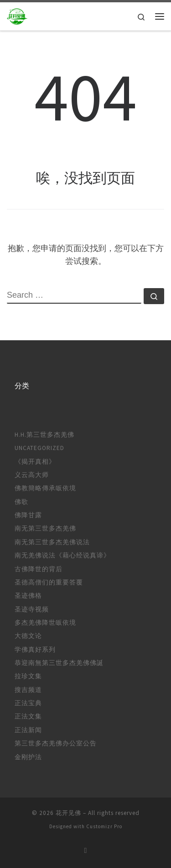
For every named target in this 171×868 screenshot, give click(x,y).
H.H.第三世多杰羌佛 (44, 435)
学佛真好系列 (35, 650)
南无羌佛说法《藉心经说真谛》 (62, 555)
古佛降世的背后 (39, 569)
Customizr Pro (104, 826)
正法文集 (28, 716)
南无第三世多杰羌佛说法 (52, 542)
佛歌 (21, 502)
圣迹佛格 (28, 596)
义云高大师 (32, 475)
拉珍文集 (28, 676)
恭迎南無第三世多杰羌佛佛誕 (59, 663)
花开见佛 (68, 813)
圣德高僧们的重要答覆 (49, 582)
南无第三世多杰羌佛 (45, 528)
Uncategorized (39, 448)
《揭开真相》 (35, 462)
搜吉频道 (28, 690)
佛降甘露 (28, 515)
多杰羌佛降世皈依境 (45, 623)
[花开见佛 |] (17, 15)
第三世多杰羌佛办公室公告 (56, 743)
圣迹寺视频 (32, 609)
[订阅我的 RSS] (86, 850)
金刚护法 (28, 757)
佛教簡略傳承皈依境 (45, 488)
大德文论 (28, 636)
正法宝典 (28, 703)
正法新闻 (28, 730)
